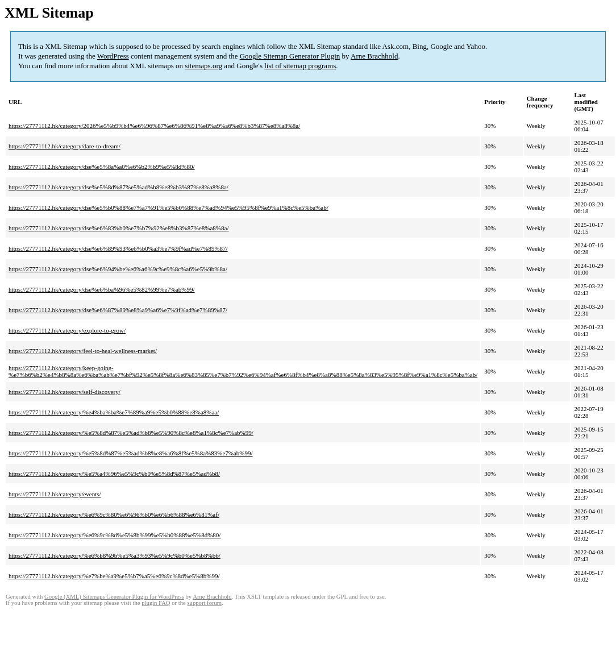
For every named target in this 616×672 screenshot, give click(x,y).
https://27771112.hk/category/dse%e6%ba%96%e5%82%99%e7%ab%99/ (102, 289)
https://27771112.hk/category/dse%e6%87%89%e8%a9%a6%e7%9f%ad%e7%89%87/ (118, 310)
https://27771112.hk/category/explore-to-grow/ (67, 330)
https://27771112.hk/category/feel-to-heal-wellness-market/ (83, 351)
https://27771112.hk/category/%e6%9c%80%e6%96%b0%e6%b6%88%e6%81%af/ (114, 515)
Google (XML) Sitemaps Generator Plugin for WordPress (114, 597)
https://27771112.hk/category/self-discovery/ (64, 392)
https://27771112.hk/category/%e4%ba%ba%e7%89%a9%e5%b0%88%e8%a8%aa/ (114, 412)
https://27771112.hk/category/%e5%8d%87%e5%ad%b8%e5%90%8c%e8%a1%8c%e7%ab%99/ (131, 433)
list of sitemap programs (300, 66)
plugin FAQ (156, 603)
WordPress (113, 56)
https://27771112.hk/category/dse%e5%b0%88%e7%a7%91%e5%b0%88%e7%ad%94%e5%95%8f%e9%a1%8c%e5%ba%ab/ (168, 208)
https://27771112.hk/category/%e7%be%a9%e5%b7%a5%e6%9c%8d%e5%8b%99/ (114, 576)
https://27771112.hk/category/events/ (55, 494)
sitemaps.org (203, 66)
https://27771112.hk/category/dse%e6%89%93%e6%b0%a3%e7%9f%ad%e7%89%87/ (118, 248)
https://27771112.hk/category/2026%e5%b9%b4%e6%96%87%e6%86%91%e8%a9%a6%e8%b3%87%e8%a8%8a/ (154, 126)
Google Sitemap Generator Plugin (290, 56)
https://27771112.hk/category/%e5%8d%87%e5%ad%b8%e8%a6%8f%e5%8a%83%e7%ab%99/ (131, 453)
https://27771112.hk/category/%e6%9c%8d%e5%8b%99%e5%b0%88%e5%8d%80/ (115, 535)
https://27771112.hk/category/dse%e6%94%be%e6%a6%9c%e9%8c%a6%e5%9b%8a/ (118, 269)
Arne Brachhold (374, 56)
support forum (204, 603)
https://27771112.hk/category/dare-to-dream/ (64, 146)
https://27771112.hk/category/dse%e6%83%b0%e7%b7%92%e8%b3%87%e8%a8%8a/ (118, 228)
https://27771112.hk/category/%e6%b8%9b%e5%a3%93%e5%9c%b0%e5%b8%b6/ (115, 555)
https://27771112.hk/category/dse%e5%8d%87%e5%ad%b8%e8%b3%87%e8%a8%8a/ (118, 187)
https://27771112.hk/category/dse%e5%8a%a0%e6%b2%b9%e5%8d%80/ (102, 167)
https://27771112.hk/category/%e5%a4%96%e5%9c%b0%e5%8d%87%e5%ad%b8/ (114, 474)
